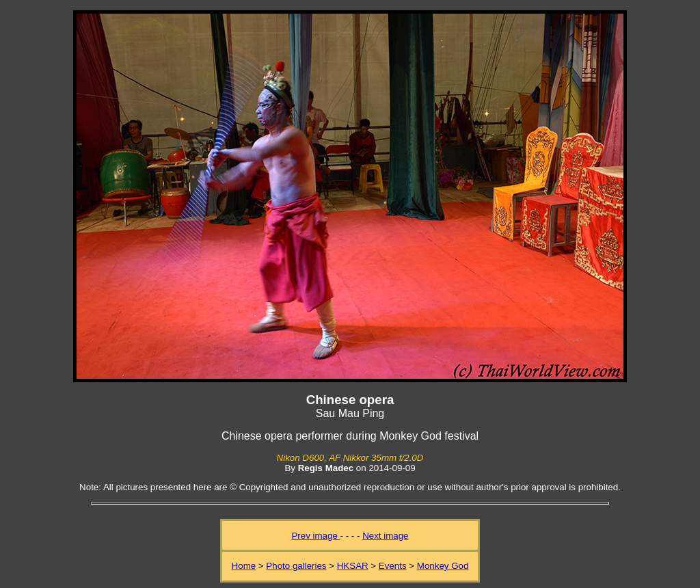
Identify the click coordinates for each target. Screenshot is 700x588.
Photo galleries (296, 566)
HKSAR (353, 566)
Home (244, 566)
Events (393, 566)
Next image (385, 536)
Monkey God (443, 566)
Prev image (315, 536)
